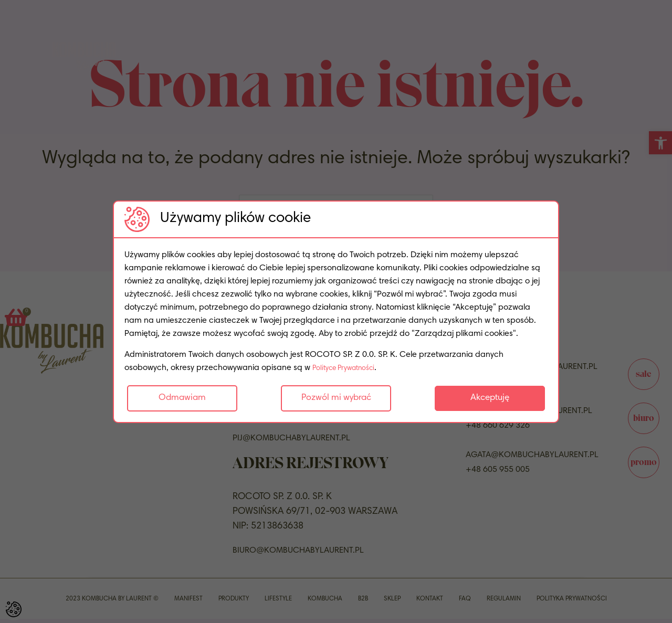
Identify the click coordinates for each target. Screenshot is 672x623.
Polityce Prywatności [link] (350, 368)
